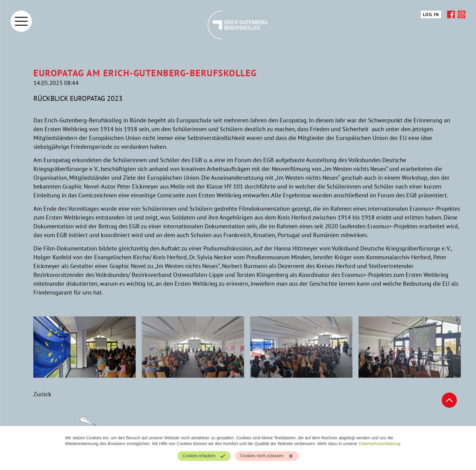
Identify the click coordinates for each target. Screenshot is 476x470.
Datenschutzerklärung (379, 444)
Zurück (42, 394)
